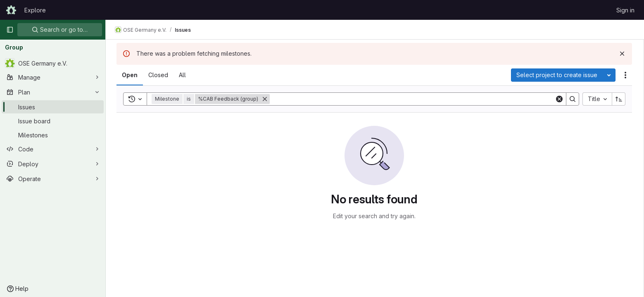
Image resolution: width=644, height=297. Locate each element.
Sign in (625, 10)
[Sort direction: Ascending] (620, 99)
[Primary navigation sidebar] (10, 30)
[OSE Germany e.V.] (53, 63)
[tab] (131, 75)
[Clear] (560, 99)
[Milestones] (53, 135)
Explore (35, 10)
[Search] (413, 99)
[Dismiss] (623, 54)
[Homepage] (11, 10)
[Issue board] (53, 121)
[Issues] (53, 107)
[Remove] (266, 99)
